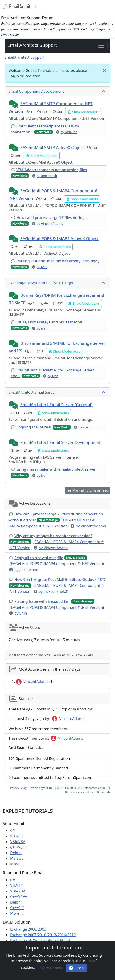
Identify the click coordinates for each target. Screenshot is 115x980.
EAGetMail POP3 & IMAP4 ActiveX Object (60, 238)
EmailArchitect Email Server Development (61, 442)
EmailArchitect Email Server (32, 392)
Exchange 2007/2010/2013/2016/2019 (43, 935)
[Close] (105, 70)
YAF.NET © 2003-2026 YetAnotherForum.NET (84, 788)
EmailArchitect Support (32, 45)
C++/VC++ (19, 847)
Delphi (16, 853)
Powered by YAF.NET (42, 788)
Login (14, 76)
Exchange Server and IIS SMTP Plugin (41, 283)
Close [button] (76, 968)
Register (32, 76)
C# (12, 831)
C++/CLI (17, 908)
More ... (17, 864)
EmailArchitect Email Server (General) (56, 405)
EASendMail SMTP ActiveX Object (52, 147)
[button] (14, 104)
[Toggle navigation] (101, 46)
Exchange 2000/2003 (28, 929)
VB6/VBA (18, 842)
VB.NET (16, 836)
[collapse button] (104, 91)
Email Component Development (36, 91)
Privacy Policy (18, 788)
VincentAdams (32, 682)
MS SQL (17, 858)
